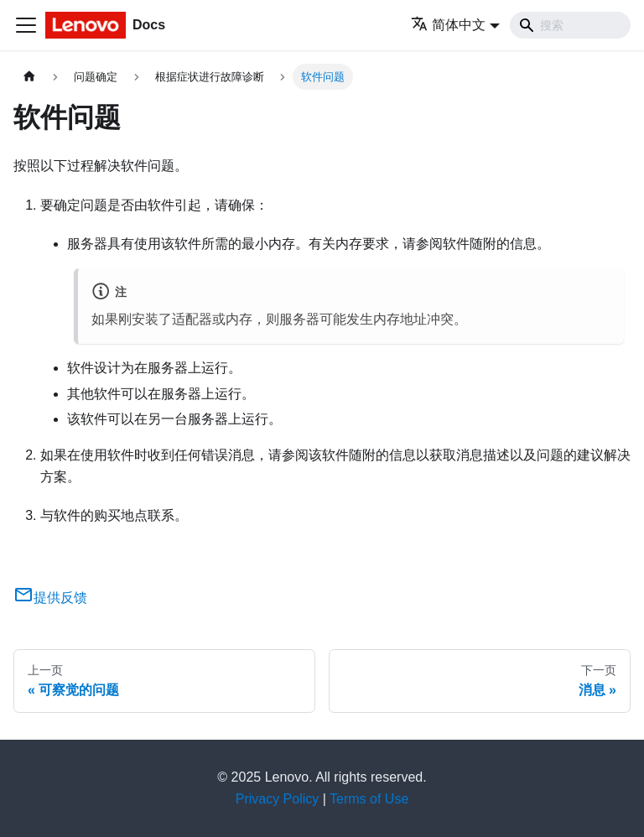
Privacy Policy (278, 799)
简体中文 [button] (448, 25)
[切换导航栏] (26, 25)
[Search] (570, 25)
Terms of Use (369, 799)
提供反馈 (50, 598)
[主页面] (29, 77)
